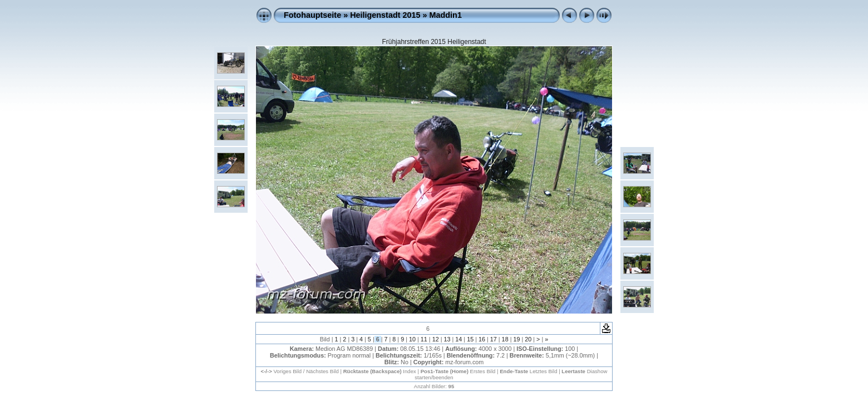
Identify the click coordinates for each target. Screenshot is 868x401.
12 (436, 339)
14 (458, 339)
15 (470, 339)
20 (528, 339)
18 (505, 339)
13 (447, 339)
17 (494, 339)
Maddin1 (446, 15)
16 (482, 339)
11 (424, 339)
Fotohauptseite (312, 15)
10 (412, 339)
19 (516, 339)
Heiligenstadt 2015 (385, 15)
